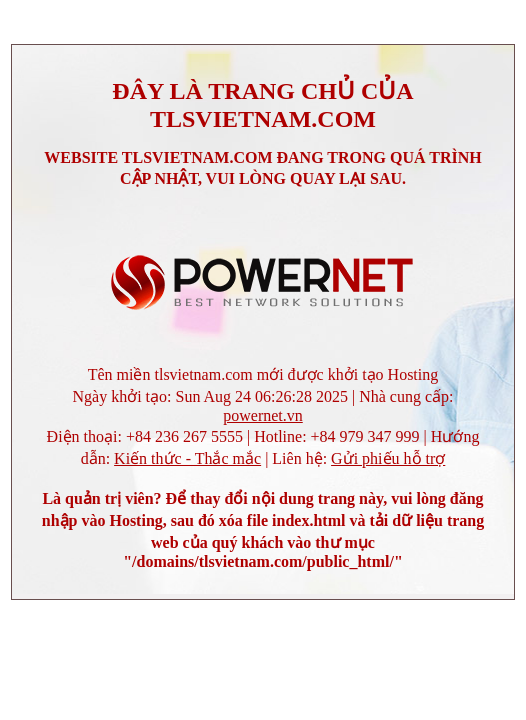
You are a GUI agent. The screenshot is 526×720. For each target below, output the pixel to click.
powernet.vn (263, 415)
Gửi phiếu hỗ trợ (388, 458)
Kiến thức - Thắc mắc (187, 458)
